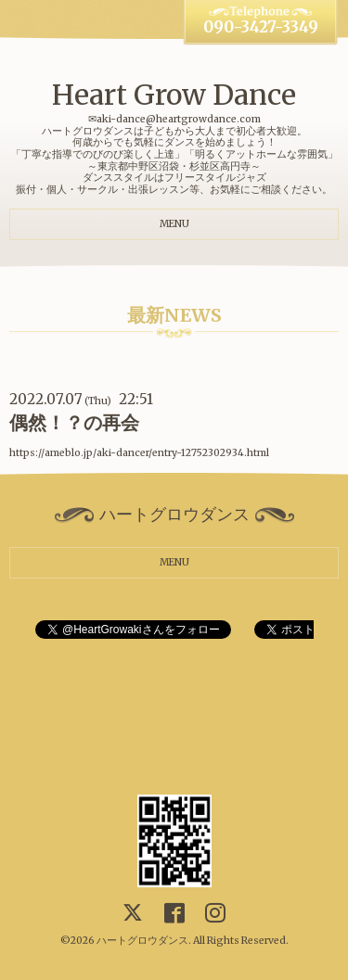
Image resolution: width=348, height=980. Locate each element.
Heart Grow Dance (174, 95)
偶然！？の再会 (74, 423)
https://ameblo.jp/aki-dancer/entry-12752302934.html (139, 453)
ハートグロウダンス (142, 941)
